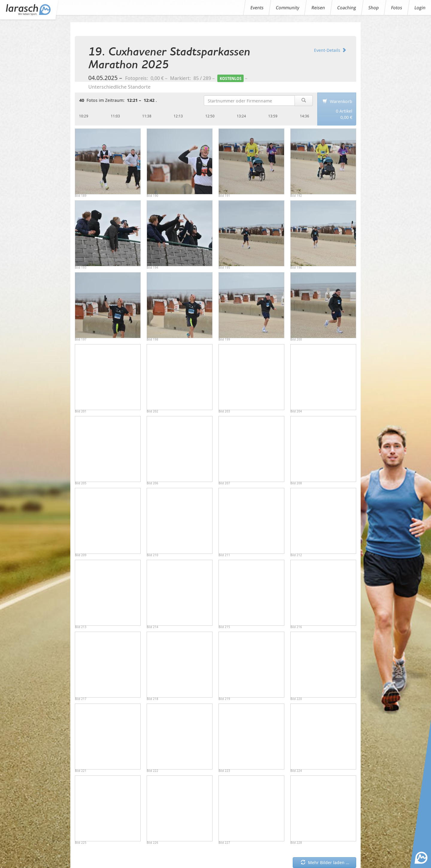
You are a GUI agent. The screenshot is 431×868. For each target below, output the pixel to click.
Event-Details (330, 50)
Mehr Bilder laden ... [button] (325, 862)
